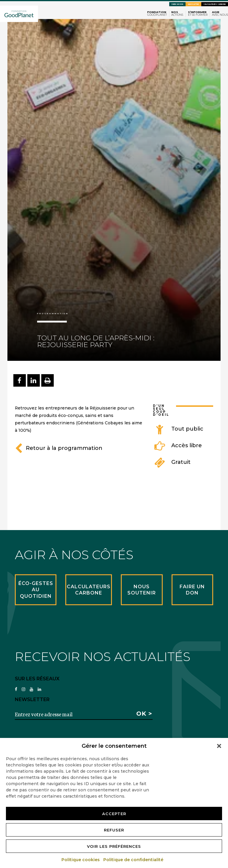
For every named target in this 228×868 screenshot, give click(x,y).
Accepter (114, 814)
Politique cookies (81, 860)
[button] (219, 746)
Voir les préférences (114, 846)
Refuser (114, 830)
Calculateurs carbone (215, 4)
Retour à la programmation (59, 448)
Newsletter (193, 4)
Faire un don (177, 4)
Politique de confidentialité (134, 860)
